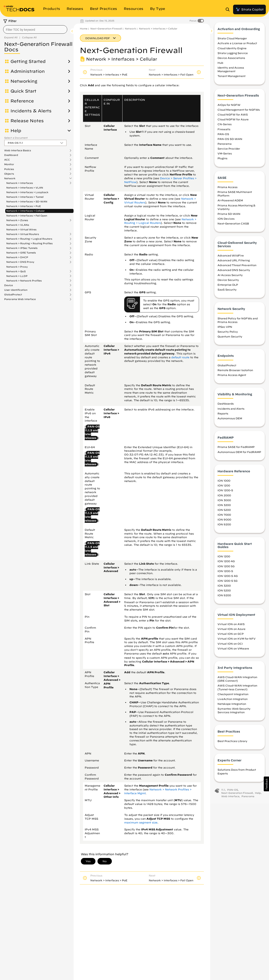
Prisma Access (227, 190)
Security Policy (228, 335)
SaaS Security (227, 292)
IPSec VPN (225, 330)
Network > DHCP (17, 257)
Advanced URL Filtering (234, 263)
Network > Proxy (17, 267)
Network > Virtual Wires (21, 229)
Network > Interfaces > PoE (24, 206)
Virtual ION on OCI (230, 647)
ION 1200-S (225, 493)
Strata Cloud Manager (232, 41)
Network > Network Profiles (24, 281)
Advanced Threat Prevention (237, 268)
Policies (9, 169)
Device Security (228, 283)
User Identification (16, 290)
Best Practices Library (232, 744)
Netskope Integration (232, 707)
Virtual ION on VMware (233, 651)
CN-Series (225, 127)
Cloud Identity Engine (232, 51)
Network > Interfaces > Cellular (26, 211)
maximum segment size (141, 823)
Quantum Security (230, 339)
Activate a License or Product (237, 46)
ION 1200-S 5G (227, 584)
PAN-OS (223, 137)
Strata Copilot (249, 9)
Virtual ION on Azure (231, 632)
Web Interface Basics (18, 150)
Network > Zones (17, 220)
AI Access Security (230, 278)
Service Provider (229, 151)
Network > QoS (16, 271)
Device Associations (231, 61)
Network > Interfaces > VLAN (25, 188)
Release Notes (27, 121)
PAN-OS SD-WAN (230, 142)
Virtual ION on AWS (231, 627)
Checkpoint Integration (233, 697)
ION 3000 (224, 503)
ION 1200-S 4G (228, 579)
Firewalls (224, 132)
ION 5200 (224, 513)
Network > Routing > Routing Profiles (29, 243)
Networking (24, 81)
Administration (28, 71)
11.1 (223, 793)
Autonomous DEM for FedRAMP (239, 455)
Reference (22, 101)
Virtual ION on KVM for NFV (237, 641)
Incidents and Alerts (231, 412)
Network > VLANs (18, 225)
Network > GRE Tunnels (21, 253)
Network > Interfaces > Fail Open (27, 216)
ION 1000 (224, 483)
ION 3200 (224, 508)
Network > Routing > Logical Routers (29, 239)
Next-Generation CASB (233, 226)
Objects (9, 174)
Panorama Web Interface (20, 299)
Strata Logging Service (233, 56)
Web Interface (230, 799)
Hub (220, 66)
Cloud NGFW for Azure (233, 122)
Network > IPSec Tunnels (22, 248)
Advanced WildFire (231, 258)
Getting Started (28, 61)
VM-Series (225, 156)
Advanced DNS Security (234, 273)
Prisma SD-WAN (229, 217)
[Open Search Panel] (229, 9)
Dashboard (11, 155)
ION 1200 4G (226, 564)
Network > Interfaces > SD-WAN (27, 201)
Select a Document (16, 138)
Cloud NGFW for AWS (233, 117)
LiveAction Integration (233, 702)
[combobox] (35, 29)
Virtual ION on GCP (231, 637)
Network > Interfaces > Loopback (27, 192)
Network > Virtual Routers (23, 234)
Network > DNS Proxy (20, 262)
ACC (7, 160)
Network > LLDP (17, 276)
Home (84, 29)
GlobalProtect (13, 295)
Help (16, 131)
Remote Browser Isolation (235, 373)
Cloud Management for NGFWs (239, 113)
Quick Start (23, 91)
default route (180, 357)
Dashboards (226, 407)
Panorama (225, 147)
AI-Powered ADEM (230, 203)
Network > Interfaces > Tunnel (25, 197)
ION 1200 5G (226, 569)
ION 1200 (224, 488)
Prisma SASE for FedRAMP (236, 450)
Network (10, 178)
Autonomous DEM (230, 421)
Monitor (9, 164)
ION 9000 (224, 522)
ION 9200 (224, 527)
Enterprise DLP (228, 288)
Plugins (222, 161)
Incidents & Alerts (31, 111)
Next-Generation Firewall (106, 29)
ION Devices (226, 222)
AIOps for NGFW (229, 108)
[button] (266, 784)
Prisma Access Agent (232, 378)
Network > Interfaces (20, 183)
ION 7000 (224, 518)
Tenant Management (231, 79)
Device (9, 285)
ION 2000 (224, 498)
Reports (223, 416)
